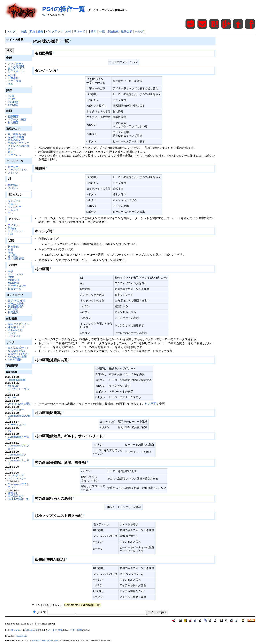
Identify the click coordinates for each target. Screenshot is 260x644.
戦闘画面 (13, 117)
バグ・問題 (14, 81)
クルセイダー (16, 410)
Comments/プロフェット (19, 447)
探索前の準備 (16, 137)
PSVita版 (13, 102)
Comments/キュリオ (19, 462)
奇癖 (10, 250)
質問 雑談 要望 (17, 301)
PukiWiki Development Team (45, 641)
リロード (79, 31)
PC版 (11, 96)
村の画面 (13, 122)
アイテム (13, 225)
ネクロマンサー (17, 478)
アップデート (16, 64)
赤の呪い (13, 256)
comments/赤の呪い (20, 404)
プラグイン (14, 336)
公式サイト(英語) (18, 354)
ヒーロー (13, 167)
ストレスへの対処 (18, 146)
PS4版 (12, 99)
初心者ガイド (16, 69)
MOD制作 (14, 280)
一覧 (102, 31)
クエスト (13, 204)
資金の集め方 (16, 140)
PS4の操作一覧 (63, 9)
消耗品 (12, 228)
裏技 (10, 152)
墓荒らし (13, 493)
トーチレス (14, 155)
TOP (10, 431)
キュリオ (13, 210)
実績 (10, 271)
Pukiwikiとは (15, 330)
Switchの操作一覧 (18, 499)
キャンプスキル (17, 170)
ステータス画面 (17, 119)
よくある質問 (16, 66)
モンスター (14, 207)
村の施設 (13, 185)
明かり (12, 149)
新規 (94, 31)
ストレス (13, 173)
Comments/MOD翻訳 (19, 417)
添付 (68, 31)
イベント (13, 188)
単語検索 (113, 31)
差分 (40, 31)
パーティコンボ (17, 286)
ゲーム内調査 (16, 304)
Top (44, 15)
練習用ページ (16, 327)
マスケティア (16, 476)
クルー (12, 398)
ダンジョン (14, 201)
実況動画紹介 (16, 306)
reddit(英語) (15, 359)
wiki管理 (13, 309)
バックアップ (54, 31)
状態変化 (13, 247)
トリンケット (16, 231)
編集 (24, 31)
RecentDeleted (17, 380)
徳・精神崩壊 (16, 258)
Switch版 (13, 105)
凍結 (32, 31)
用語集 (12, 75)
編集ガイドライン (18, 324)
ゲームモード (16, 72)
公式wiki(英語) (16, 351)
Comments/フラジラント (19, 486)
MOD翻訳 (14, 283)
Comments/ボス (17, 455)
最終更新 (127, 31)
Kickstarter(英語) (18, 357)
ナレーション (16, 274)
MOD (11, 277)
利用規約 (13, 312)
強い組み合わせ (17, 134)
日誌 (10, 234)
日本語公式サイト (18, 348)
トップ (11, 31)
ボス (10, 213)
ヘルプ (139, 31)
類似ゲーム (14, 289)
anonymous (22, 636)
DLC (10, 84)
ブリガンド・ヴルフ (18, 390)
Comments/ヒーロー (19, 438)
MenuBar (13, 386)
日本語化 (13, 78)
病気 (10, 253)
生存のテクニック (18, 143)
